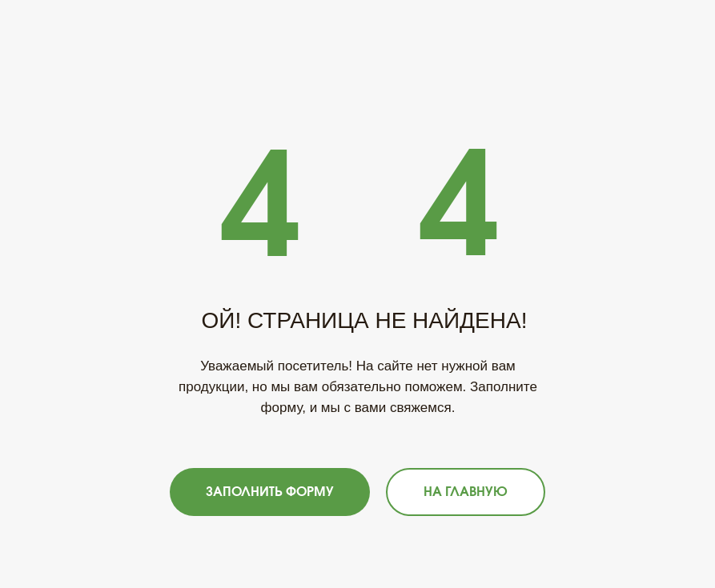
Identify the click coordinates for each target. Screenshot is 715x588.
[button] (270, 492)
